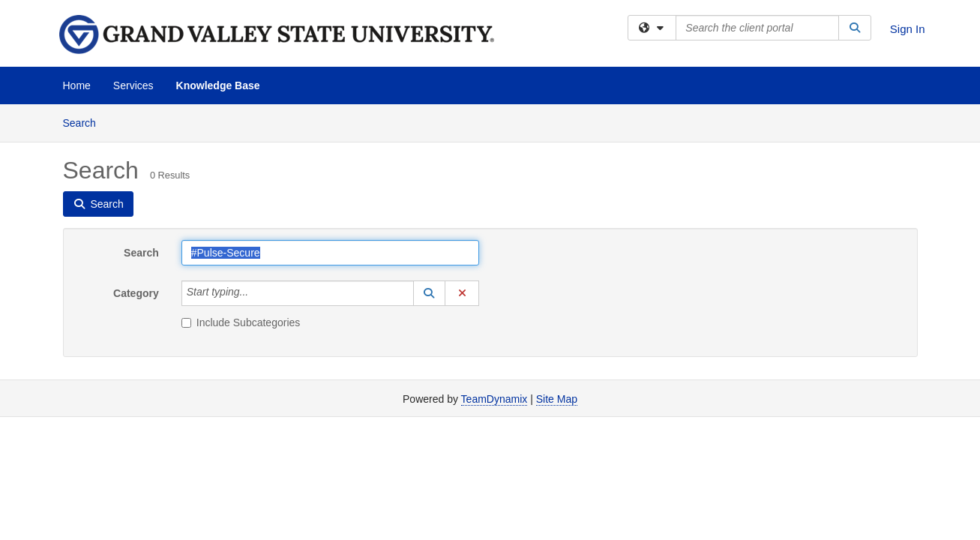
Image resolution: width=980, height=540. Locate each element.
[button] (430, 293)
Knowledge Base (218, 85)
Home (77, 85)
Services (133, 85)
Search (85, 122)
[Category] (256, 293)
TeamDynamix (494, 399)
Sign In (908, 29)
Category (136, 293)
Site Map (557, 399)
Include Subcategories (241, 322)
